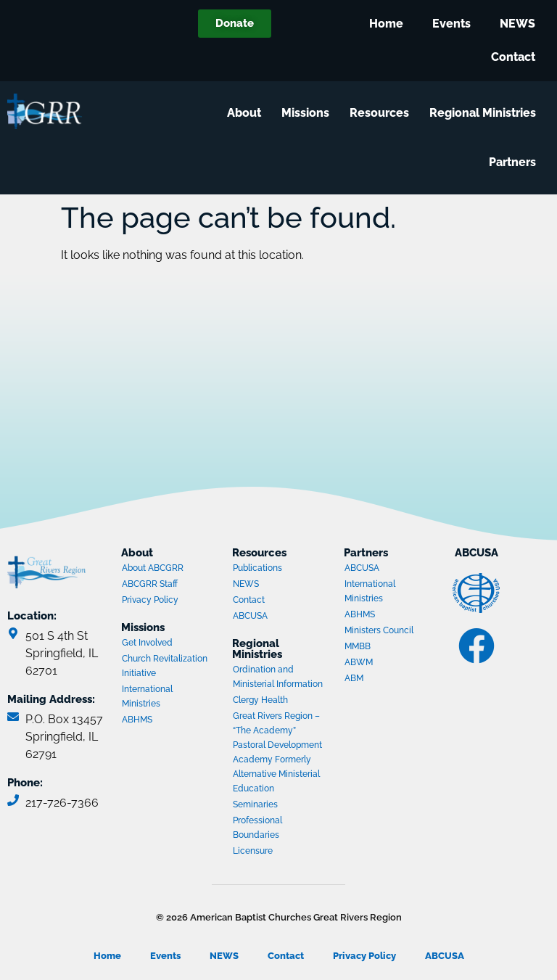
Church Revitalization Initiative (165, 666)
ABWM (392, 664)
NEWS (517, 24)
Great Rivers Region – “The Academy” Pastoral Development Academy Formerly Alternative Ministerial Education (277, 752)
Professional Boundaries (257, 828)
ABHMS (169, 721)
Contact (513, 57)
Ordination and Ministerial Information (278, 677)
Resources (383, 113)
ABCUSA (280, 617)
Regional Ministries (486, 113)
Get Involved (147, 643)
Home (386, 24)
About (248, 113)
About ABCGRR (153, 568)
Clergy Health (260, 700)
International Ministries (169, 696)
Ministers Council (392, 632)
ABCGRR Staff (150, 584)
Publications (257, 568)
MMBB (392, 648)
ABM (392, 680)
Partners (516, 162)
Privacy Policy (150, 600)
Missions (309, 113)
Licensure (253, 851)
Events (451, 24)
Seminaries (255, 804)
